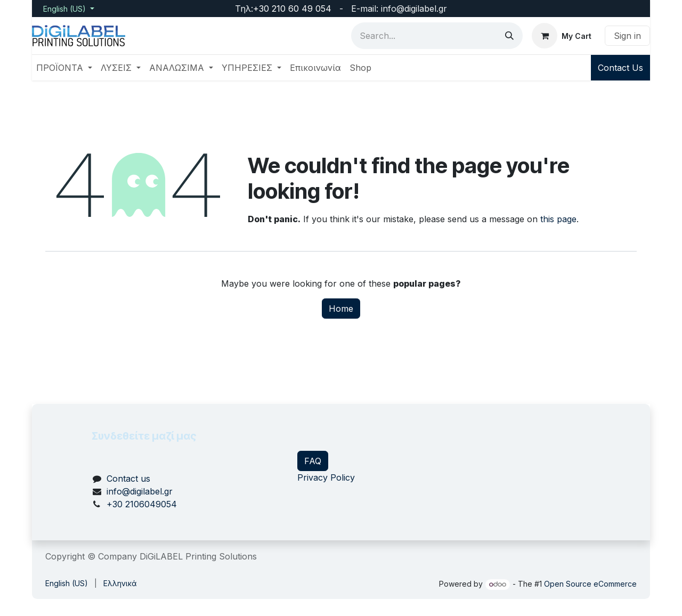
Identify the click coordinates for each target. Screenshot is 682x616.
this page (558, 219)
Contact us (128, 479)
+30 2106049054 (142, 504)
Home (341, 309)
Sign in (627, 36)
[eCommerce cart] (562, 36)
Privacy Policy (326, 477)
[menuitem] (64, 68)
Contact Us (620, 68)
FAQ (313, 461)
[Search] (509, 36)
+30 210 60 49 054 (292, 9)
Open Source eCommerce (590, 584)
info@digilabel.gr (140, 491)
